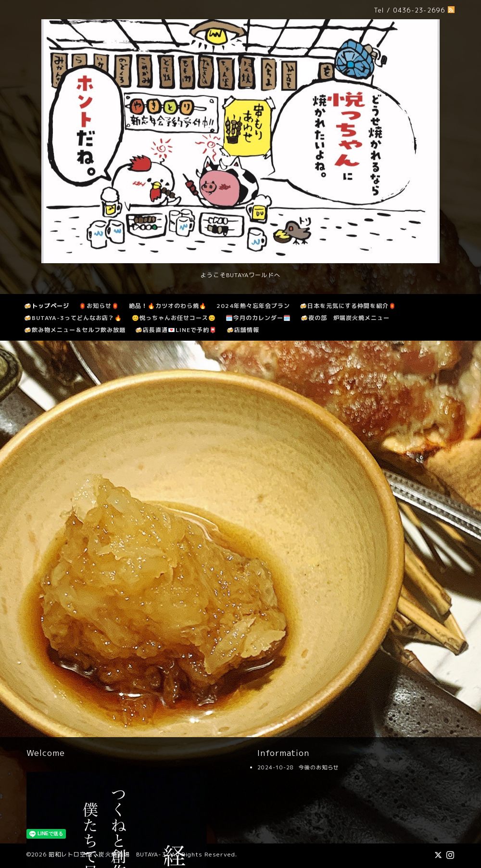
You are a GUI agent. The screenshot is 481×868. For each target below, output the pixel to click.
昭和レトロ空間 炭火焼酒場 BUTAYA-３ (108, 854)
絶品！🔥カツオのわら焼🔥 (168, 306)
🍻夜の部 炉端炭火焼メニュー (345, 318)
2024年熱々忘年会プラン (253, 306)
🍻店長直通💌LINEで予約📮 (176, 330)
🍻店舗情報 (243, 330)
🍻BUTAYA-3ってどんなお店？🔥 (73, 318)
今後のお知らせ (319, 767)
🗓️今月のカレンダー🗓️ (258, 318)
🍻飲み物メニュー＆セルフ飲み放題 (75, 330)
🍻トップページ (47, 306)
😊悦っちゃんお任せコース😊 (174, 318)
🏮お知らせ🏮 (99, 306)
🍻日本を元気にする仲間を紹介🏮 (348, 306)
